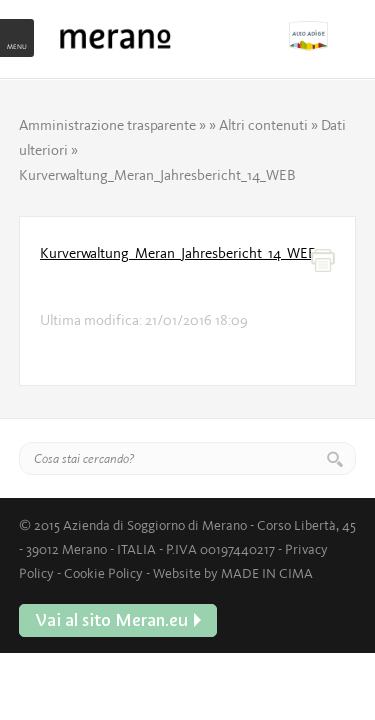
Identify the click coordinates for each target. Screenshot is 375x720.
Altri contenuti (263, 125)
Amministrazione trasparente (107, 125)
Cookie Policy (103, 573)
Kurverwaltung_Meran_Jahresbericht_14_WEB (178, 253)
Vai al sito (322, 36)
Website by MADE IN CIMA (233, 573)
